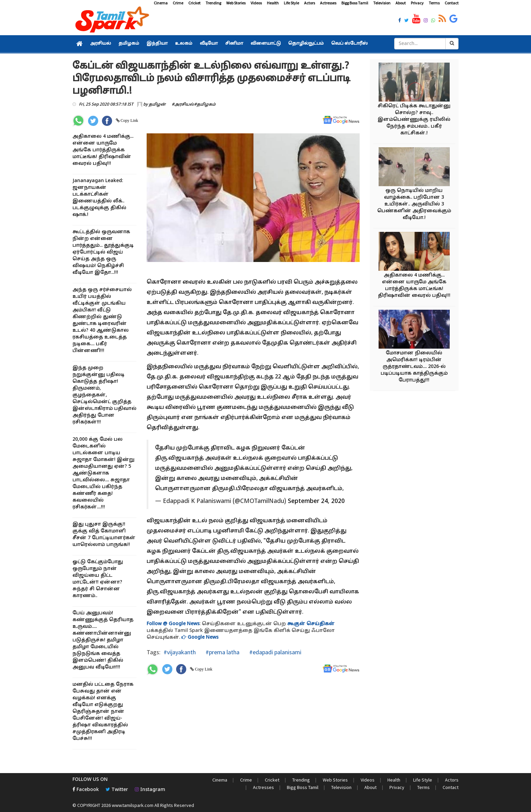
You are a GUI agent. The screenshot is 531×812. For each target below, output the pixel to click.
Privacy (417, 3)
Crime (178, 3)
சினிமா (234, 44)
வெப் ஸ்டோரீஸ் (349, 44)
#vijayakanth (180, 652)
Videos (256, 3)
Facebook (86, 790)
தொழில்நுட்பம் (306, 44)
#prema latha (222, 652)
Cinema (161, 3)
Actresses (328, 3)
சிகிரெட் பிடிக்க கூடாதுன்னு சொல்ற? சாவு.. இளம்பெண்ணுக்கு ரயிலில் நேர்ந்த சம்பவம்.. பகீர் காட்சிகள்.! (414, 120)
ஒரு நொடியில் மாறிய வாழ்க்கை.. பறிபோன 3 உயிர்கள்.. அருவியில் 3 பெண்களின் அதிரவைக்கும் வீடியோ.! (414, 204)
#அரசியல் (183, 105)
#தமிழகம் (205, 105)
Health (273, 3)
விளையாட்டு (266, 44)
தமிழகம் (129, 44)
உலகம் (184, 44)
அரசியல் (101, 44)
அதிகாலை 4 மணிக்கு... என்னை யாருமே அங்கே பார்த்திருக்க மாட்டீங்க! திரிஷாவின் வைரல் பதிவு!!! (103, 150)
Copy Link (129, 120)
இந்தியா (157, 44)
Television (382, 3)
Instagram (150, 790)
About (401, 3)
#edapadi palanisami (275, 652)
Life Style (291, 3)
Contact (452, 3)
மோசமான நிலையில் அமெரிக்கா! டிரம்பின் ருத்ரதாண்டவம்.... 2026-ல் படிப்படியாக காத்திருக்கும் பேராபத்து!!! (414, 367)
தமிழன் (157, 105)
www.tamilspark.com (133, 805)
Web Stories (236, 3)
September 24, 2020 (316, 501)
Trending (213, 3)
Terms (434, 3)
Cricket (194, 3)
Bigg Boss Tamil (355, 3)
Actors (310, 3)
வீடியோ (209, 44)
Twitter (117, 790)
